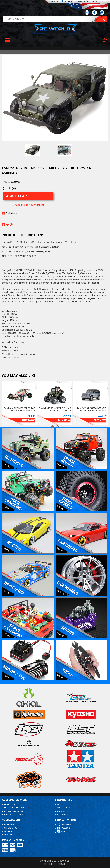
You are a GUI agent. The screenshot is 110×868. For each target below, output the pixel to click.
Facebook (63, 828)
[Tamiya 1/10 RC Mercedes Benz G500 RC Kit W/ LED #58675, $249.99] (91, 395)
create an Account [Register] (95, 1)
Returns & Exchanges (14, 811)
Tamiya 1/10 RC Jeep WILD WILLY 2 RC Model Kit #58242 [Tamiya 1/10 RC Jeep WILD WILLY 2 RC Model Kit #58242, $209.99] (55, 409)
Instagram (64, 824)
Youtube (63, 832)
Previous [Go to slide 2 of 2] (4, 401)
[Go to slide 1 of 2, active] (53, 427)
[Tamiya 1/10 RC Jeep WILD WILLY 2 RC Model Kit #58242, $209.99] (55, 395)
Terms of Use (63, 811)
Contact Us (10, 805)
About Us (61, 805)
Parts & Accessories (14, 815)
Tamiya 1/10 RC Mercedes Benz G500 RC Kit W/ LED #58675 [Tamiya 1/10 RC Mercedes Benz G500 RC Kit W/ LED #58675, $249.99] (92, 409)
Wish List (9, 831)
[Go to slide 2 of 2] (57, 427)
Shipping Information (14, 808)
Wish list (69, 1)
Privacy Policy (63, 808)
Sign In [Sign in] (79, 1)
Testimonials (63, 815)
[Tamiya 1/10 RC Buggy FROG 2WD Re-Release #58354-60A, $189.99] (19, 395)
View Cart (9, 835)
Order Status (11, 828)
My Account (56, 1)
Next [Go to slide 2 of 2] (106, 401)
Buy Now (28, 420)
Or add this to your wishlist (28, 205)
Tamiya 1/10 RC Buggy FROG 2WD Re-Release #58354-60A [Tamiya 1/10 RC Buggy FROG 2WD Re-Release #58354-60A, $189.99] (20, 409)
